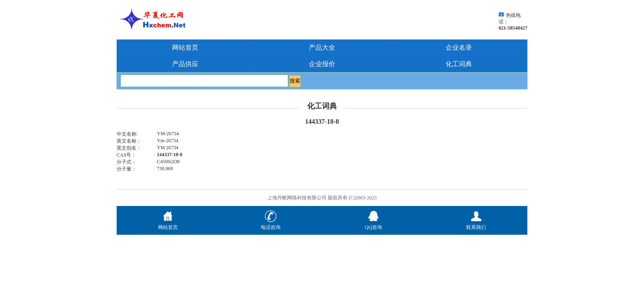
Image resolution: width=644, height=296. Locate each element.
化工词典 (459, 64)
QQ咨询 (373, 224)
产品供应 (185, 64)
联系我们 (476, 224)
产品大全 (322, 47)
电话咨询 (271, 224)
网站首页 (185, 47)
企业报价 (322, 64)
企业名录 (459, 47)
